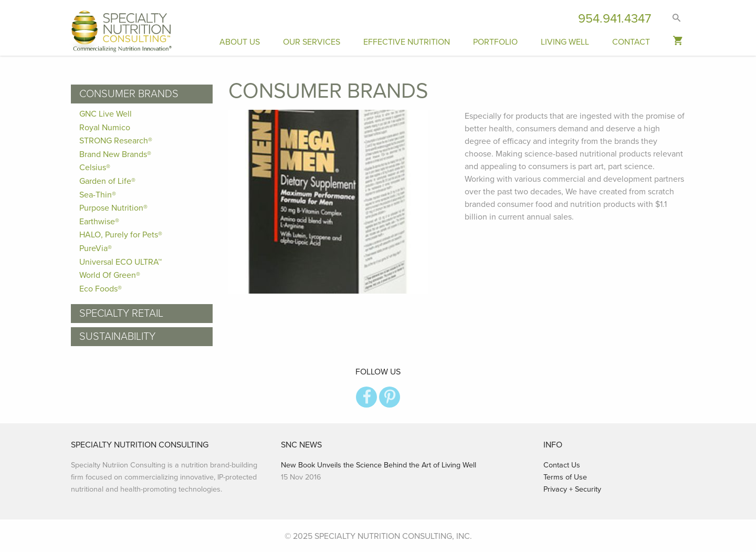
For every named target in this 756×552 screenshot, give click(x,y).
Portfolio (495, 42)
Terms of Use (565, 477)
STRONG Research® (116, 141)
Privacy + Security (572, 489)
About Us (240, 42)
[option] (339, 202)
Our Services (312, 42)
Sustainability (117, 337)
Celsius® (95, 168)
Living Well (565, 42)
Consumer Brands (129, 94)
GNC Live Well (106, 114)
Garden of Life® (107, 181)
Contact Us (562, 465)
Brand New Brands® (115, 154)
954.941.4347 (615, 19)
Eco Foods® (101, 289)
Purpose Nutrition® (113, 208)
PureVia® (96, 248)
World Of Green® (110, 275)
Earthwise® (99, 222)
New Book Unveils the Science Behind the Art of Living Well (379, 465)
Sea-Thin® (98, 195)
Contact (631, 42)
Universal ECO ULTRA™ (120, 262)
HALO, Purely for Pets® (121, 235)
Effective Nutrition (407, 42)
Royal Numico (105, 128)
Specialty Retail (121, 314)
